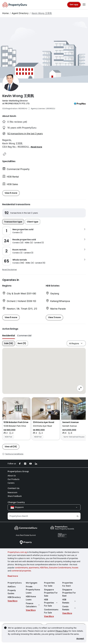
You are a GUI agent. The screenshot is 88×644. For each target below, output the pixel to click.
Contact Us (13, 488)
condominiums (21, 568)
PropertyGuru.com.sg (17, 552)
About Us (12, 476)
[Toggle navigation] (84, 5)
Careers (11, 483)
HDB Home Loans (31, 598)
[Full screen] (80, 388)
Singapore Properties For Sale (51, 593)
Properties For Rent (68, 584)
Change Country (16, 502)
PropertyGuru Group (18, 471)
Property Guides (12, 592)
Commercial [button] (24, 336)
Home (5, 13)
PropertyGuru (15, 583)
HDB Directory (14, 597)
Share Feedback (15, 496)
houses (75, 568)
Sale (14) (9, 343)
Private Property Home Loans (33, 590)
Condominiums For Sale (51, 611)
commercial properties (21, 571)
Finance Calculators (33, 605)
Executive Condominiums (60, 568)
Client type (33, 222)
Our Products (13, 479)
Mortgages (32, 583)
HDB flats (44, 568)
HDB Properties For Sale (51, 603)
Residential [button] (9, 336)
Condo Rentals (69, 608)
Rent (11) (22, 343)
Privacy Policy (62, 631)
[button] (36, 147)
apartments (34, 568)
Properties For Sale (49, 584)
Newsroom (12, 492)
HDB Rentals (69, 601)
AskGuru (12, 587)
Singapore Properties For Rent (69, 593)
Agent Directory (20, 13)
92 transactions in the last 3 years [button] (25, 134)
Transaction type (13, 222)
